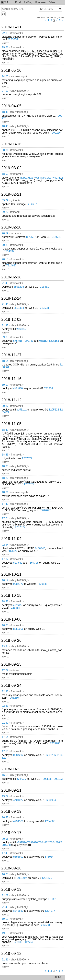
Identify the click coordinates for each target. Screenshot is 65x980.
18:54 (5, 361)
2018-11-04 (11, 539)
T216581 (55, 237)
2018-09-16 (11, 868)
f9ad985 (21, 329)
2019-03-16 (11, 144)
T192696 (33, 842)
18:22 (5, 478)
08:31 (5, 150)
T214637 (32, 204)
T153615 (53, 899)
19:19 (5, 919)
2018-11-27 (11, 355)
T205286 (14, 698)
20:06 (5, 839)
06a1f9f (44, 341)
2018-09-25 (11, 664)
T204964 (51, 800)
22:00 (5, 33)
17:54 (5, 737)
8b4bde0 (18, 911)
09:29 (5, 200)
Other (52, 2)
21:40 (5, 304)
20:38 (5, 245)
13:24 (5, 646)
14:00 (5, 76)
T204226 (55, 842)
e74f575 (21, 779)
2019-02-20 (11, 227)
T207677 (27, 458)
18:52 (5, 601)
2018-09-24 (11, 685)
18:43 (5, 126)
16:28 (5, 874)
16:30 (5, 625)
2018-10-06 (11, 619)
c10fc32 (18, 563)
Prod (18, 2)
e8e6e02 (18, 857)
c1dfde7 (18, 605)
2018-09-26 (11, 640)
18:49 (5, 430)
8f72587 (31, 237)
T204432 (44, 842)
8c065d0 (40, 548)
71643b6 (12, 551)
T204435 (47, 878)
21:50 (5, 723)
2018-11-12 (11, 400)
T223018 (13, 39)
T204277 (50, 911)
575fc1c (18, 341)
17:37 (5, 559)
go (3, 14)
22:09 (5, 895)
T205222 (54, 410)
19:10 (5, 933)
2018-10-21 (11, 574)
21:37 (5, 325)
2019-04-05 (11, 106)
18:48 (5, 112)
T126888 (42, 584)
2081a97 (22, 878)
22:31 (5, 706)
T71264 (48, 388)
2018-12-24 (11, 298)
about (58, 977)
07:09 (5, 91)
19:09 (5, 385)
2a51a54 (19, 308)
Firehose (40, 2)
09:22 (5, 212)
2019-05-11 (11, 27)
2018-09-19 (11, 811)
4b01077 (18, 800)
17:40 (5, 504)
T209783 (28, 341)
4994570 (18, 821)
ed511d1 (22, 410)
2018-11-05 (11, 424)
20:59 (5, 233)
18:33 (5, 466)
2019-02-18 (11, 277)
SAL (6, 2)
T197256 (28, 942)
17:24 (5, 518)
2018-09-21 (11, 790)
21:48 (5, 283)
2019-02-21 (11, 194)
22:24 (5, 545)
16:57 (5, 817)
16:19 (5, 580)
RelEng (28, 2)
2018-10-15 (11, 595)
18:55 (5, 174)
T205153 (57, 779)
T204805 (50, 821)
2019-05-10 (11, 70)
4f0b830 (18, 388)
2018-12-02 (11, 319)
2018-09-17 (11, 833)
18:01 (5, 492)
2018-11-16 (11, 379)
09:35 (5, 337)
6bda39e (19, 287)
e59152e (22, 842)
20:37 (5, 406)
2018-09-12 (11, 954)
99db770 (18, 584)
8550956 (18, 629)
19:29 (5, 796)
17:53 (5, 751)
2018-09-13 (11, 889)
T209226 (55, 133)
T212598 (44, 308)
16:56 (5, 775)
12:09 (5, 670)
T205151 (54, 341)
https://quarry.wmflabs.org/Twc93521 (42, 178)
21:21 (5, 960)
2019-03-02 (11, 168)
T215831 (44, 287)
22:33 (5, 691)
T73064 (49, 857)
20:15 (5, 259)
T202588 (46, 779)
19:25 (5, 47)
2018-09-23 (11, 769)
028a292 (18, 755)
